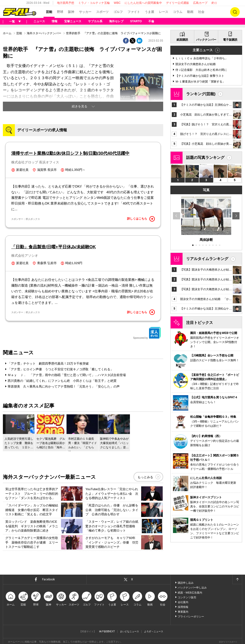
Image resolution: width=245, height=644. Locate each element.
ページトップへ (237, 579)
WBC (117, 3)
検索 (235, 12)
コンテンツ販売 (187, 597)
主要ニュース (203, 50)
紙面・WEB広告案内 (190, 593)
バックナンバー (206, 40)
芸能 (49, 12)
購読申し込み (186, 583)
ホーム (7, 33)
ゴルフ (118, 12)
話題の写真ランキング (205, 158)
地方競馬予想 (66, 3)
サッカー (85, 12)
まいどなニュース (129, 631)
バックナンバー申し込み (192, 588)
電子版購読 (230, 40)
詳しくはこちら (141, 219)
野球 (60, 12)
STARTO (136, 21)
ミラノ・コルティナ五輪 (94, 3)
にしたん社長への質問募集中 (143, 3)
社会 (201, 12)
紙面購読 (182, 40)
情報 (55, 21)
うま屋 (149, 12)
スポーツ (102, 12)
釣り (214, 3)
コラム (178, 12)
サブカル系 (95, 21)
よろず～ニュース (154, 631)
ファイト (134, 12)
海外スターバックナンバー (44, 33)
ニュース (39, 21)
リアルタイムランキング (207, 259)
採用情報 (183, 607)
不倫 (151, 21)
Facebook (48, 579)
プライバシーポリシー (191, 616)
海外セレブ (116, 21)
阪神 (71, 12)
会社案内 (183, 602)
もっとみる (145, 477)
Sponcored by (147, 333)
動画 (190, 12)
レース (164, 12)
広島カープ (200, 3)
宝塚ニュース (73, 21)
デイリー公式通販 (178, 3)
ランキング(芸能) (201, 94)
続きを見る (80, 106)
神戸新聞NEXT (107, 631)
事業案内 (183, 612)
